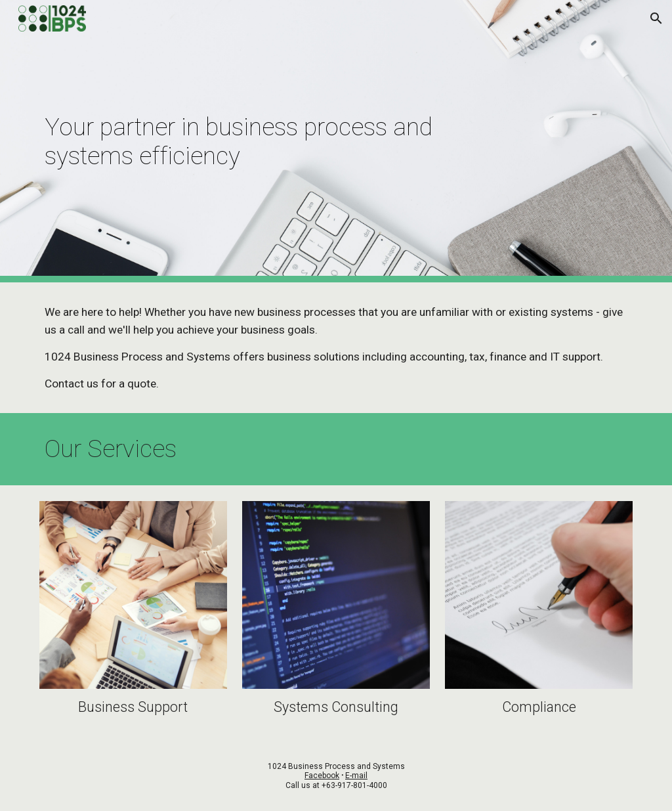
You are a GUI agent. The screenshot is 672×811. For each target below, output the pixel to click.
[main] (285, 141)
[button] (656, 18)
